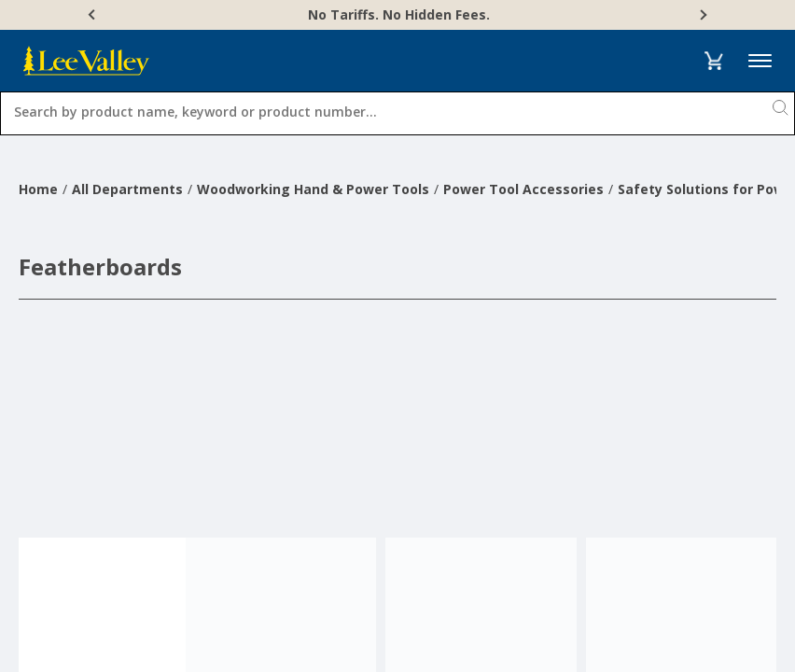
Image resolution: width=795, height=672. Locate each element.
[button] (713, 61)
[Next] (702, 15)
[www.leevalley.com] (86, 61)
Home (38, 189)
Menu (760, 61)
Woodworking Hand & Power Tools (313, 189)
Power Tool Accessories (523, 189)
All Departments (127, 189)
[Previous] (93, 15)
